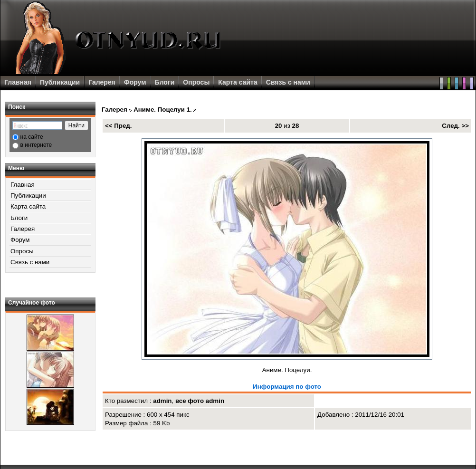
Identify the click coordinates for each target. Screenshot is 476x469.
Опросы (196, 82)
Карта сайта (238, 82)
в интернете (36, 145)
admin (162, 401)
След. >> (455, 126)
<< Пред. (119, 126)
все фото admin (200, 401)
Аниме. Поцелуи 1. (163, 110)
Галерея (102, 82)
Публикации (60, 82)
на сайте (32, 137)
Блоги (165, 82)
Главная (18, 82)
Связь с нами (288, 82)
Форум (135, 82)
